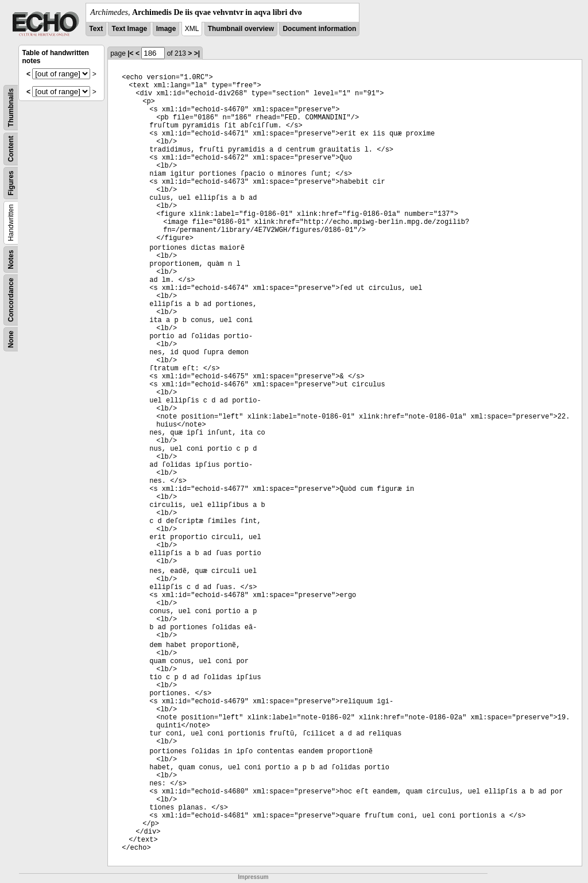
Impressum (253, 877)
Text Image (129, 29)
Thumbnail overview (241, 29)
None (11, 339)
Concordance (11, 300)
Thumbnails (11, 108)
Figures (11, 183)
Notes (11, 259)
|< (130, 53)
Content (11, 149)
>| (197, 53)
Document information (319, 29)
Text (96, 29)
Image (166, 29)
